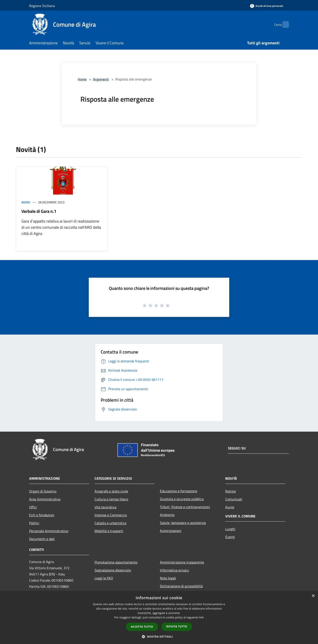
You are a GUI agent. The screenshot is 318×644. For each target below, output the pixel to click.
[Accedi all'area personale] (267, 6)
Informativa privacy (174, 570)
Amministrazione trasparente (182, 562)
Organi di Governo (43, 491)
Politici (34, 523)
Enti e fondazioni (42, 515)
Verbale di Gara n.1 (39, 211)
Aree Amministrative (45, 499)
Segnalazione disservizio (113, 570)
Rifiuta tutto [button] (177, 626)
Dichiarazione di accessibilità (181, 586)
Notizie (231, 491)
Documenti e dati (42, 539)
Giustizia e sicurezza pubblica (182, 499)
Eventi (230, 537)
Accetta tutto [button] (142, 627)
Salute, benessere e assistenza (183, 523)
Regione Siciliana (42, 6)
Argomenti (101, 79)
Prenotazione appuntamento (116, 562)
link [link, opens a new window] (202, 617)
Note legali (168, 578)
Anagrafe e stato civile (111, 491)
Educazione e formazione (179, 491)
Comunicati (234, 499)
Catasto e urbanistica (110, 523)
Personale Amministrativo (49, 531)
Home (82, 79)
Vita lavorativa (105, 507)
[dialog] (159, 618)
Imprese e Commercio (111, 515)
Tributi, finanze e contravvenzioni (185, 507)
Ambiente (167, 515)
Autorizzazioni (171, 531)
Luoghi (230, 529)
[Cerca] (284, 24)
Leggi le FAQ (104, 578)
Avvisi (26, 202)
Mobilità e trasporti (109, 531)
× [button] (313, 596)
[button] (159, 637)
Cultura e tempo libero (111, 499)
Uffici (33, 507)
